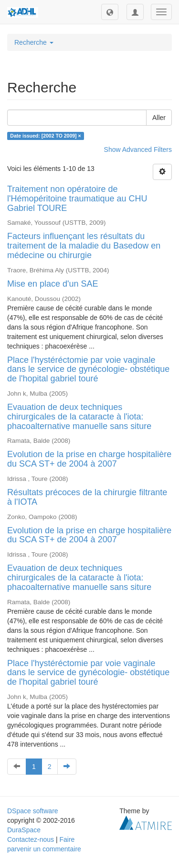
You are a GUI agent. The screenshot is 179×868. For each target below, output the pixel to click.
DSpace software (33, 811)
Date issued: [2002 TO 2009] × (45, 136)
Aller (159, 118)
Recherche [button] (34, 42)
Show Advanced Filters (138, 150)
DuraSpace (24, 830)
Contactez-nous (31, 839)
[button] (110, 12)
